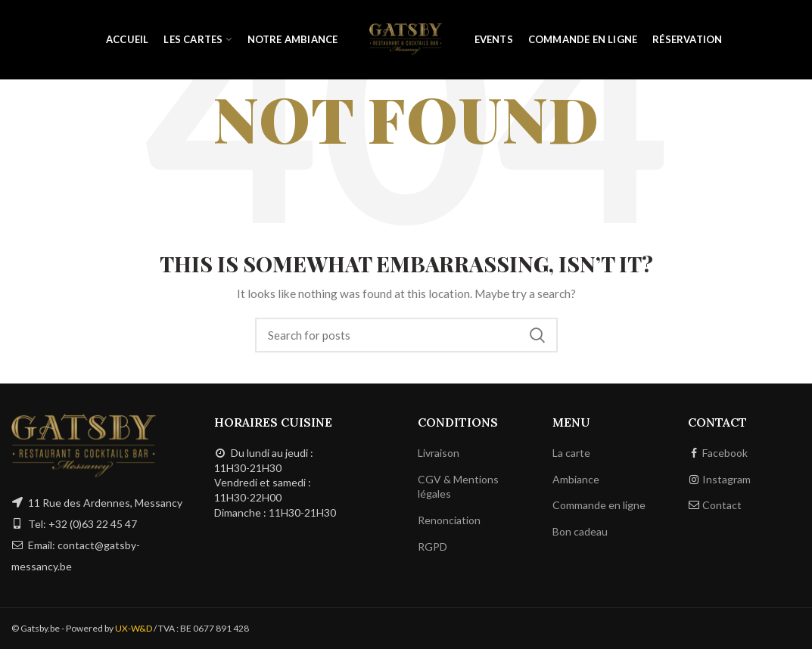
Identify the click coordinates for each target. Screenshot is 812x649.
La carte (571, 453)
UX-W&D (134, 628)
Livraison (439, 453)
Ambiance (576, 479)
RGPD (432, 547)
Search (537, 335)
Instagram (726, 479)
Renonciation (449, 520)
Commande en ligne (599, 505)
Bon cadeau (580, 531)
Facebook (725, 453)
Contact (722, 505)
